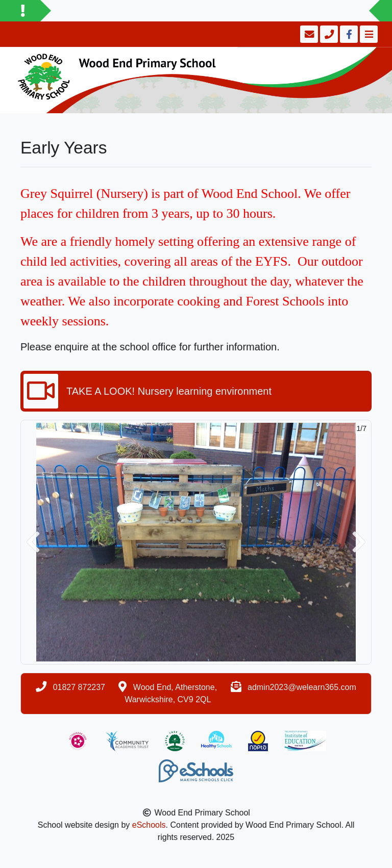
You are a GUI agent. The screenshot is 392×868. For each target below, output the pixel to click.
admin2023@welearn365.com (302, 687)
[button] (33, 542)
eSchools (149, 825)
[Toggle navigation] (368, 34)
